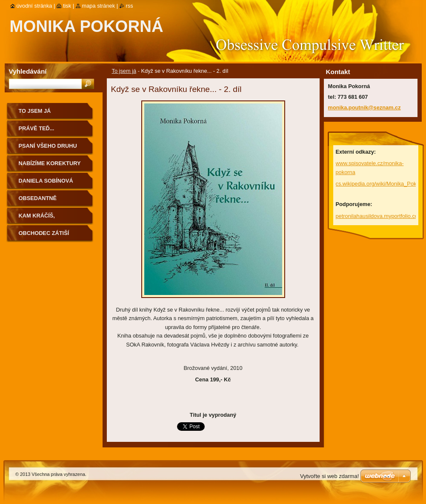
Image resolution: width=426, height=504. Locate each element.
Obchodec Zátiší (44, 233)
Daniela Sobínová (46, 181)
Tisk (67, 6)
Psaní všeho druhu (48, 146)
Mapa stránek (99, 6)
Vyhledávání (28, 71)
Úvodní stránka (34, 6)
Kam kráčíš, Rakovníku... (37, 219)
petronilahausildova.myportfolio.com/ (380, 216)
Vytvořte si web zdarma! (329, 476)
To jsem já (124, 71)
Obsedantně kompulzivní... (40, 201)
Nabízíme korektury (50, 163)
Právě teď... (37, 128)
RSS (130, 6)
